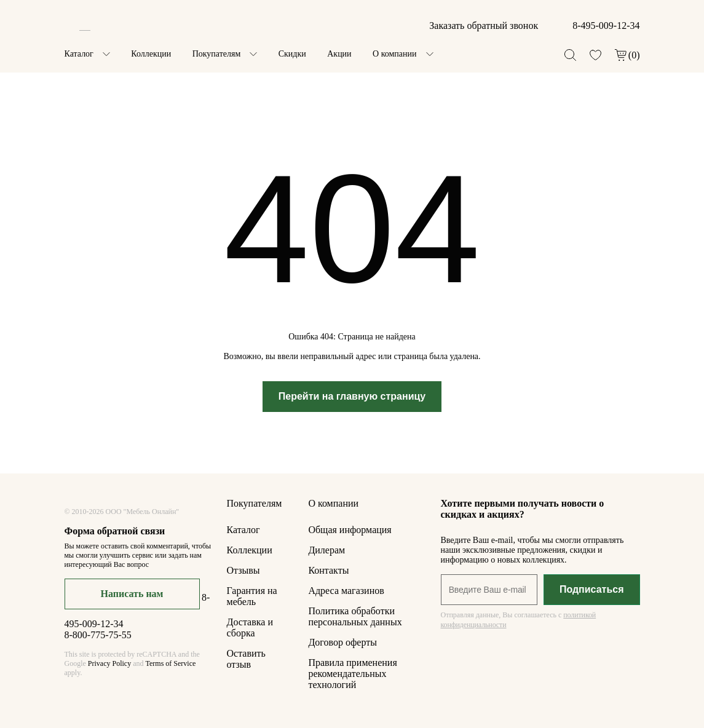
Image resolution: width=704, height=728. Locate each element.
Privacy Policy (109, 663)
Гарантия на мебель (252, 596)
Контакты (328, 570)
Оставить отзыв (246, 659)
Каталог (79, 54)
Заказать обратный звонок (484, 26)
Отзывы (243, 570)
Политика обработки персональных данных (355, 616)
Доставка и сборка (250, 627)
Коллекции (151, 54)
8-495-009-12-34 (606, 26)
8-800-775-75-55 (98, 635)
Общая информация (350, 530)
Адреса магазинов (346, 591)
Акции (339, 54)
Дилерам (326, 550)
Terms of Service (170, 663)
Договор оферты (342, 642)
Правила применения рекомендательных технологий (352, 674)
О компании (394, 54)
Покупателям (217, 54)
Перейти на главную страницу (352, 396)
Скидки (292, 54)
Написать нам (132, 594)
